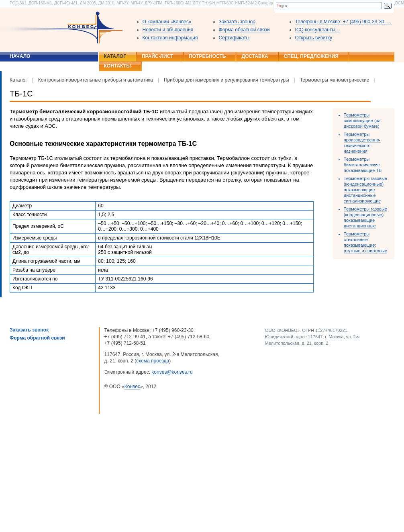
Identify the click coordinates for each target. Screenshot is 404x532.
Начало (20, 56)
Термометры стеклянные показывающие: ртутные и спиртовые (365, 242)
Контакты (117, 66)
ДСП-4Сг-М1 (66, 3)
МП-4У (136, 3)
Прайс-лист (157, 56)
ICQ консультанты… (318, 30)
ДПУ (197, 3)
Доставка (255, 56)
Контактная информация (170, 38)
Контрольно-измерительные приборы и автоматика (96, 80)
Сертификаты (234, 38)
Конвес (132, 387)
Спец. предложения (311, 56)
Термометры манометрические (335, 80)
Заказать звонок (237, 22)
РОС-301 (18, 3)
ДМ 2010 (106, 3)
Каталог (115, 56)
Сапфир (265, 3)
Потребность (207, 56)
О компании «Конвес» (167, 22)
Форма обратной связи (244, 30)
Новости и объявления (168, 30)
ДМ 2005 (88, 3)
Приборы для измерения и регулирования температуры (226, 80)
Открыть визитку (314, 38)
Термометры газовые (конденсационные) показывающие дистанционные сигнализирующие (365, 190)
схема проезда (153, 361)
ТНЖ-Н (209, 3)
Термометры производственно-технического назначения (362, 143)
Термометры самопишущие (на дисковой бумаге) (362, 121)
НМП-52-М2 (246, 3)
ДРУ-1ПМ (153, 3)
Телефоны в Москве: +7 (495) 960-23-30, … (344, 22)
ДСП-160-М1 (40, 3)
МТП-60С (225, 3)
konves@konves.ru (172, 372)
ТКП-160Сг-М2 (178, 3)
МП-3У (122, 3)
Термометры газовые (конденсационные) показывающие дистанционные (365, 217)
